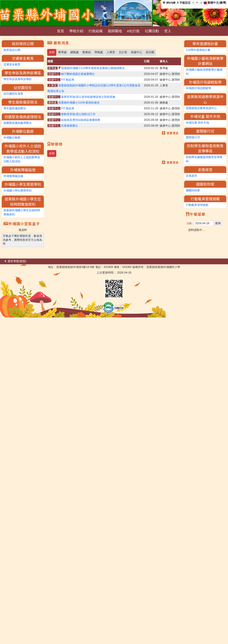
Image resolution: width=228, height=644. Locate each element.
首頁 (61, 31)
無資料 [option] (23, 230)
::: (2, 261)
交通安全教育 (12, 64)
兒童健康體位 (69, 126)
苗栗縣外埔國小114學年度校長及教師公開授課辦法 (93, 68)
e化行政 (133, 31)
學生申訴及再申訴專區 (18, 79)
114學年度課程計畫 (198, 50)
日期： (190, 223)
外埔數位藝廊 (12, 138)
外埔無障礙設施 (13, 176)
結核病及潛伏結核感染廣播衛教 (81, 120)
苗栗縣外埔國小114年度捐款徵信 (79, 103)
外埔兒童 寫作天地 (197, 123)
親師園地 (115, 31)
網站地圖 (171, 3)
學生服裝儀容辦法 (15, 108)
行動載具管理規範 (197, 205)
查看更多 (173, 133)
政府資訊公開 (12, 50)
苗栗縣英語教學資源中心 (201, 108)
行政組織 (96, 31)
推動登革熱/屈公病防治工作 (78, 114)
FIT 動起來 (68, 80)
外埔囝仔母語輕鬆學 (199, 88)
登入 (168, 31)
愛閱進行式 (193, 137)
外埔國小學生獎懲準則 (18, 191)
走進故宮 (192, 176)
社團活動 (152, 31)
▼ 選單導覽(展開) (15, 261)
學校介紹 (76, 31)
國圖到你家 (193, 190)
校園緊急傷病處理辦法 (18, 123)
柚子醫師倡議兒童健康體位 (78, 74)
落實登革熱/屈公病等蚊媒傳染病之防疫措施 (88, 97)
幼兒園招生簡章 (13, 94)
